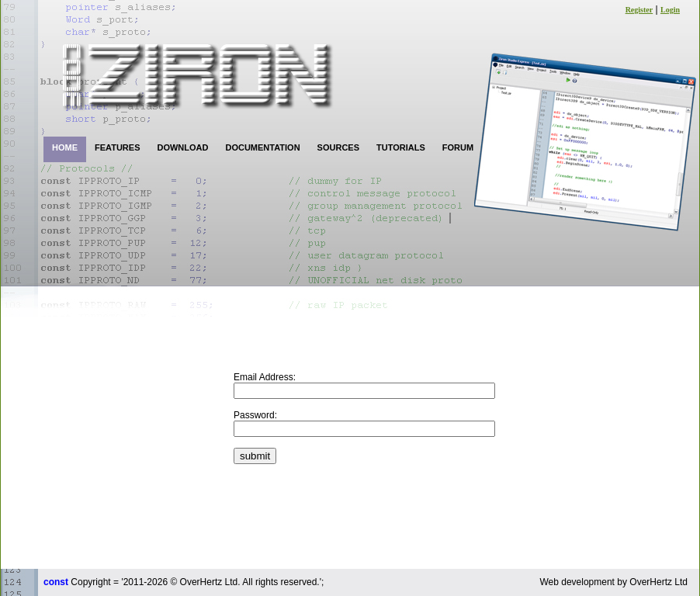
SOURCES (338, 147)
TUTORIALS (401, 147)
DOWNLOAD (182, 147)
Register (639, 10)
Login (670, 10)
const (56, 582)
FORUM (458, 147)
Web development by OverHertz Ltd (613, 582)
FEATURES (117, 147)
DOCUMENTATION (262, 147)
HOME (65, 147)
